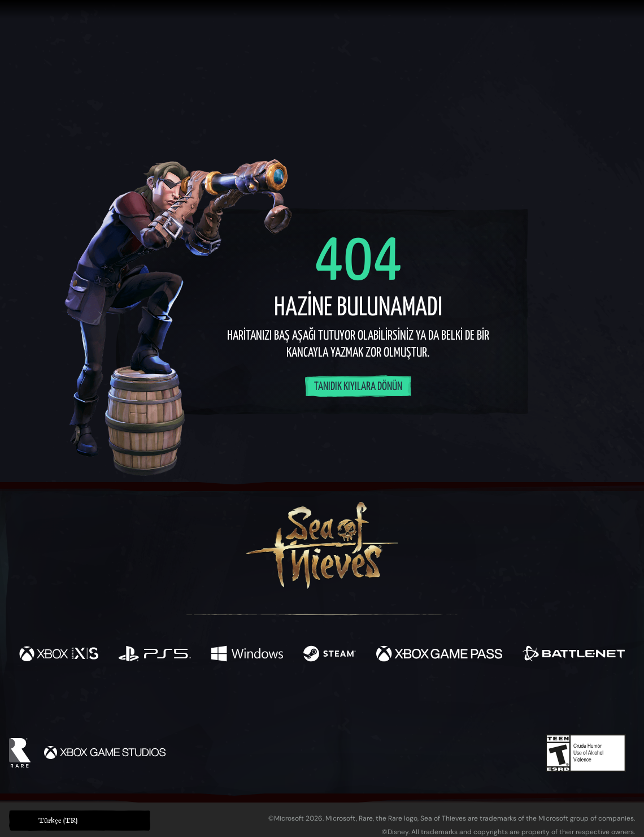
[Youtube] (319, 702)
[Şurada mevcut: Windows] (247, 655)
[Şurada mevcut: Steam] (330, 655)
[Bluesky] (431, 704)
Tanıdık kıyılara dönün (358, 387)
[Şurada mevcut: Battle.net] (574, 655)
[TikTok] (399, 702)
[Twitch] (271, 702)
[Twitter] (238, 702)
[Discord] (368, 704)
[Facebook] (209, 701)
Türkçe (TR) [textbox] (58, 820)
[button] (80, 821)
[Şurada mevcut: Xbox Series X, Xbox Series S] (59, 655)
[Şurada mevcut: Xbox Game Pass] (439, 655)
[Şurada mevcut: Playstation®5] (155, 655)
